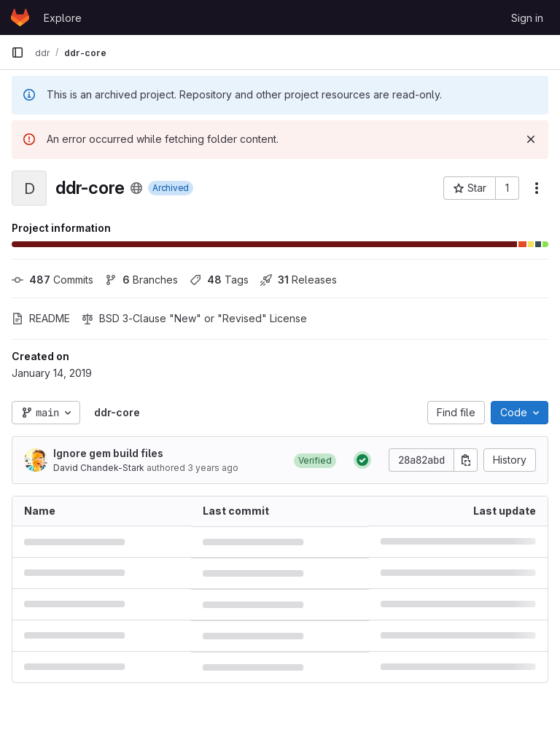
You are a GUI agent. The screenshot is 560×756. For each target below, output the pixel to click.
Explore (63, 18)
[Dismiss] (531, 139)
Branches (141, 280)
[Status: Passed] (362, 460)
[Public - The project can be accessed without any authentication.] (136, 188)
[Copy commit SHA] (466, 460)
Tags (219, 280)
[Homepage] (20, 17)
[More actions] (537, 188)
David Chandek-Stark (99, 468)
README (41, 318)
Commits (52, 280)
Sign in (527, 18)
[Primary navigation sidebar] (17, 52)
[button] (315, 460)
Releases (299, 280)
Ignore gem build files (108, 453)
